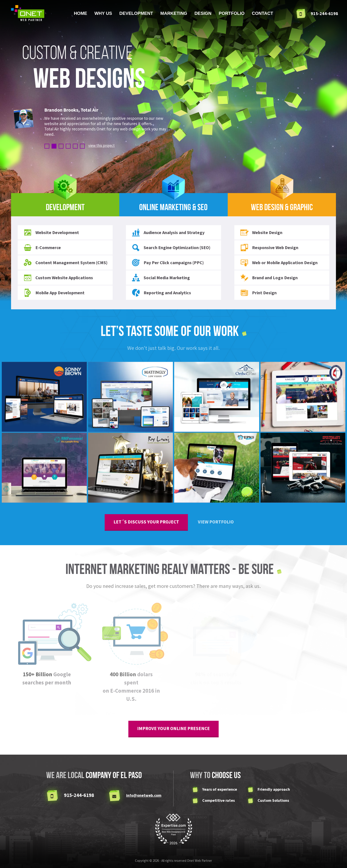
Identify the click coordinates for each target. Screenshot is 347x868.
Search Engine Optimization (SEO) (171, 248)
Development (136, 13)
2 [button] (54, 146)
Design (203, 13)
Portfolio (232, 13)
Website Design (261, 232)
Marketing (174, 13)
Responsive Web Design (269, 248)
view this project (101, 145)
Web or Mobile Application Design (279, 263)
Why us (103, 13)
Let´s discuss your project (146, 522)
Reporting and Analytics (161, 293)
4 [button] (68, 146)
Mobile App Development (54, 293)
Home (81, 13)
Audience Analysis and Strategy (168, 232)
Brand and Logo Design (269, 278)
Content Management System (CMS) (65, 263)
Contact (262, 13)
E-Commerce (42, 248)
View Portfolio (216, 522)
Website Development (51, 232)
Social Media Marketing (161, 278)
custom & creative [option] (84, 68)
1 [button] (47, 146)
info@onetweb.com (144, 795)
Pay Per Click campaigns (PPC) (168, 263)
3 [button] (61, 146)
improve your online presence (173, 728)
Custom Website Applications (58, 278)
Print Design (258, 293)
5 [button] (75, 146)
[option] (109, 123)
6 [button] (82, 146)
